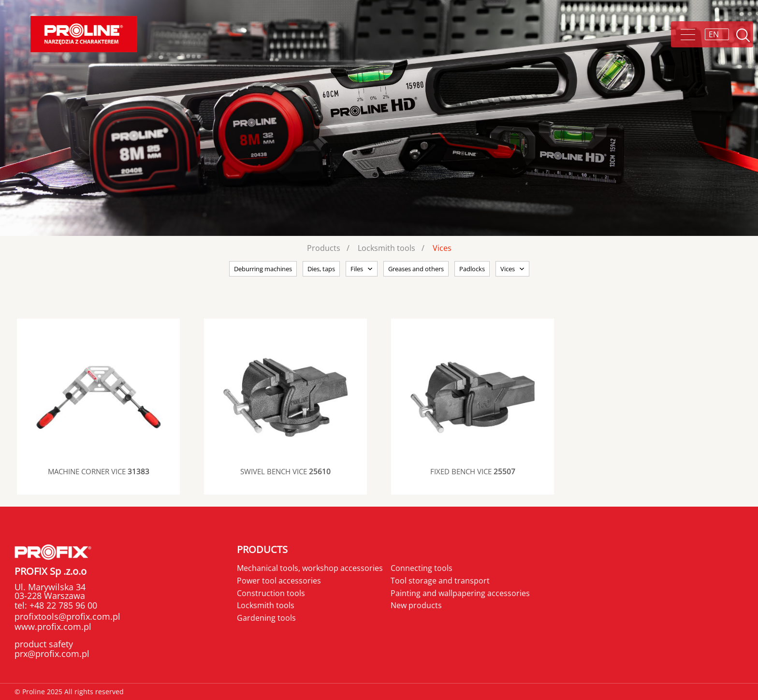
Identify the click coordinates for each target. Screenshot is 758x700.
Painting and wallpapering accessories (460, 593)
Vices (442, 248)
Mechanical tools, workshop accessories (310, 568)
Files (357, 269)
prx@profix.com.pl (52, 654)
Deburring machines (263, 269)
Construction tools (271, 593)
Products (324, 248)
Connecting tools (422, 568)
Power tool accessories (279, 581)
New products (416, 605)
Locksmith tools (386, 248)
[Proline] (84, 34)
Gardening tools (266, 618)
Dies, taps (321, 269)
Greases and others (416, 269)
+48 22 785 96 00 (62, 605)
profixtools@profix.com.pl (67, 616)
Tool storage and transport (440, 581)
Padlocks (472, 269)
